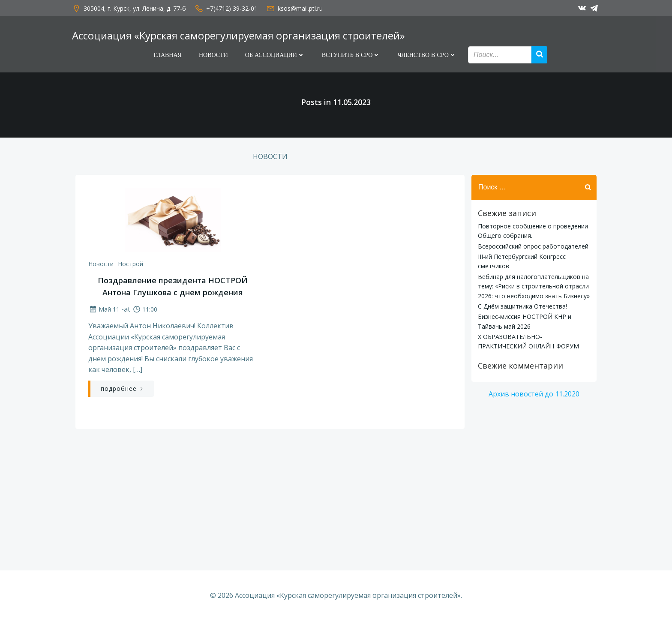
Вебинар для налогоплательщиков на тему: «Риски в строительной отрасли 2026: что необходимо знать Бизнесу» (534, 286)
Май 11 (104, 309)
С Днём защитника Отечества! (522, 306)
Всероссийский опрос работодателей (533, 246)
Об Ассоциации (275, 55)
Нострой (130, 264)
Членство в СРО (427, 55)
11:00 (145, 309)
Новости (213, 55)
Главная (168, 55)
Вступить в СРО (351, 55)
